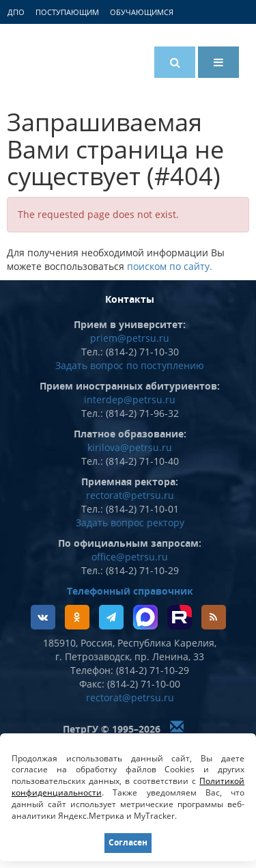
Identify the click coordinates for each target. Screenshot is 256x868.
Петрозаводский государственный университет (65, 59)
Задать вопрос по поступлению (130, 365)
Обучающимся (142, 12)
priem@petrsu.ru (130, 338)
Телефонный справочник (130, 591)
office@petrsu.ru (130, 557)
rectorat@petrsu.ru (130, 495)
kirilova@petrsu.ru (130, 447)
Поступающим (67, 12)
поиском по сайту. (170, 266)
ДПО (16, 12)
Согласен (128, 842)
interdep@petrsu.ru (130, 399)
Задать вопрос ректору (130, 523)
